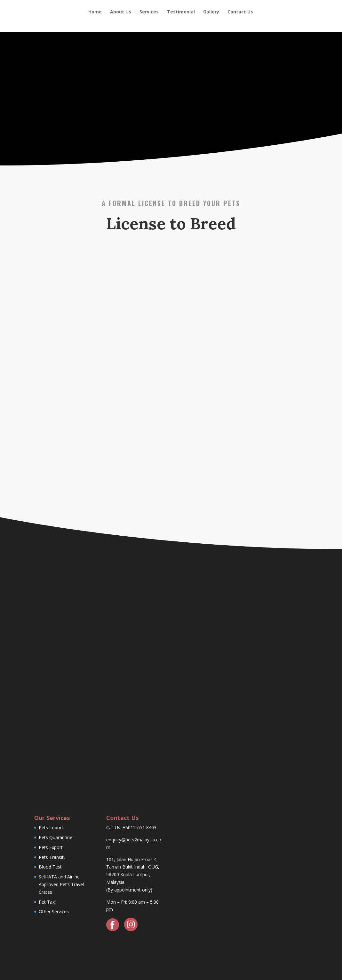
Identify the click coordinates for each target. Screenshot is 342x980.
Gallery (211, 12)
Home (95, 12)
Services (149, 12)
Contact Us (240, 12)
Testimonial (181, 12)
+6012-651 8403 (139, 827)
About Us (121, 12)
